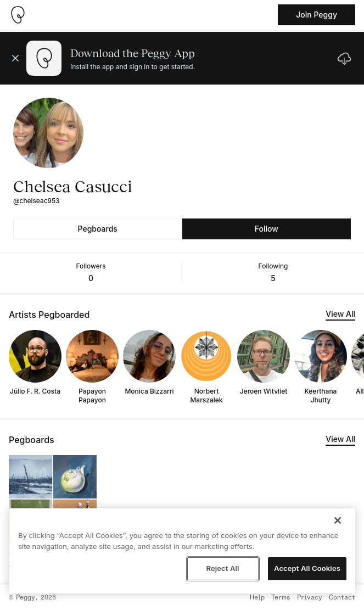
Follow (267, 229)
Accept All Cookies (307, 568)
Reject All (222, 568)
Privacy (310, 598)
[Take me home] (18, 15)
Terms (281, 598)
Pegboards (98, 229)
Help (257, 598)
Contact (342, 598)
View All (340, 314)
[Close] (338, 520)
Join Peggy (317, 15)
